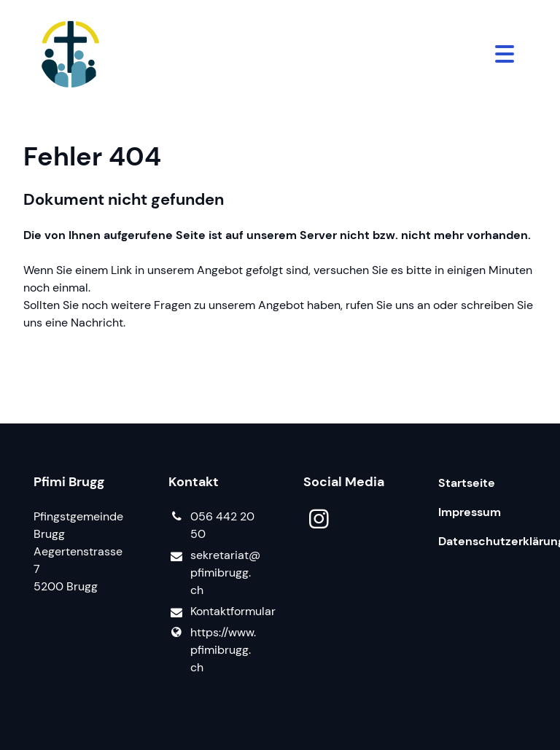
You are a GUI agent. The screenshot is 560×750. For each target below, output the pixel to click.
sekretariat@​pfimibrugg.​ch (213, 573)
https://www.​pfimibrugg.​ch (212, 650)
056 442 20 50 (211, 526)
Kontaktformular (213, 612)
